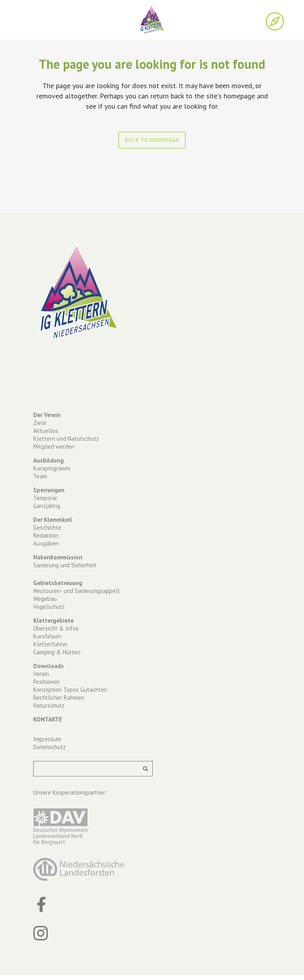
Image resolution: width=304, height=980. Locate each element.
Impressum (47, 739)
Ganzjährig (47, 506)
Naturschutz (49, 705)
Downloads (48, 666)
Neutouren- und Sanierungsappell (76, 591)
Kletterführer (50, 644)
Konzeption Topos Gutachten (70, 690)
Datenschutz (49, 747)
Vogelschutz (49, 607)
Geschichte (47, 528)
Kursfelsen (47, 636)
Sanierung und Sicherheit (65, 565)
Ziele (40, 423)
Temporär (45, 498)
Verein (41, 674)
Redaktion (46, 535)
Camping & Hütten (57, 652)
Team (40, 476)
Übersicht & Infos (56, 628)
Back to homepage (152, 140)
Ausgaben (46, 543)
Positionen (46, 682)
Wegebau (45, 599)
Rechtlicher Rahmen (59, 698)
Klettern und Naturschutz (66, 439)
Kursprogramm (52, 468)
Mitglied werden (54, 447)
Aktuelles (46, 431)
